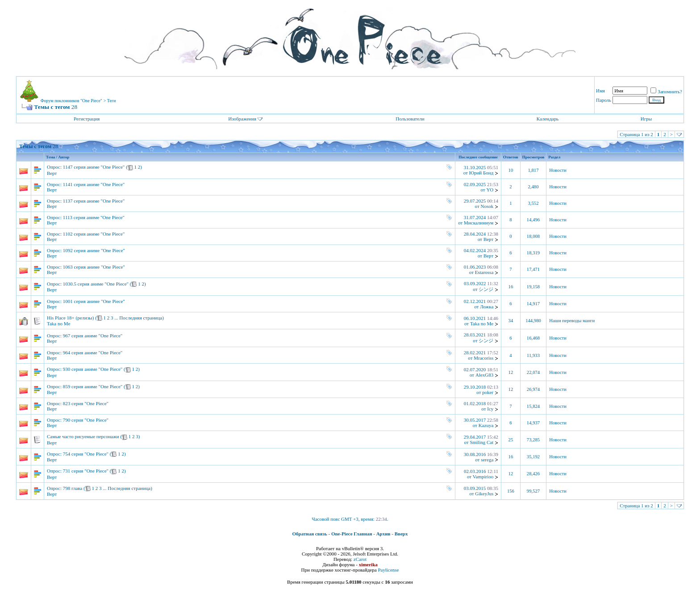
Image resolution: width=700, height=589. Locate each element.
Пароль (604, 100)
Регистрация (87, 119)
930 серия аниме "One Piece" (93, 369)
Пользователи (410, 119)
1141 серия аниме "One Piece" (94, 184)
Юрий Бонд (481, 173)
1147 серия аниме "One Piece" (94, 167)
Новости (558, 170)
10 (511, 170)
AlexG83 (484, 375)
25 (511, 440)
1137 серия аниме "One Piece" (94, 201)
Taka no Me (58, 324)
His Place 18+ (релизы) (70, 318)
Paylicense (388, 570)
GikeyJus (484, 494)
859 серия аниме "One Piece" (93, 386)
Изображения (242, 119)
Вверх (401, 534)
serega (487, 460)
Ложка (487, 307)
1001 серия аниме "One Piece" (94, 301)
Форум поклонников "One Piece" (71, 101)
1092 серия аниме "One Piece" (94, 250)
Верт (52, 173)
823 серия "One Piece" (86, 403)
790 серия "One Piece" (86, 420)
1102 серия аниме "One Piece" (94, 234)
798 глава (73, 488)
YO (490, 190)
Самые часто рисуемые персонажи (83, 436)
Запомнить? (666, 91)
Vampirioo (483, 477)
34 (511, 321)
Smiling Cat (481, 442)
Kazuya (486, 425)
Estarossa (484, 272)
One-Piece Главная (352, 534)
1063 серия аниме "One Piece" (94, 267)
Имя (600, 91)
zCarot (360, 559)
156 (511, 491)
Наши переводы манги (572, 321)
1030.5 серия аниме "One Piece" (96, 284)
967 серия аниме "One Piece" (93, 336)
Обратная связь (310, 534)
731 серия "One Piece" (86, 471)
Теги (112, 101)
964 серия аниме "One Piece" (93, 353)
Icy (490, 409)
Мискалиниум (479, 223)
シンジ (486, 289)
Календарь (548, 119)
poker (488, 392)
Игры (646, 119)
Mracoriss (483, 358)
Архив (383, 534)
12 (511, 372)
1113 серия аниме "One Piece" (94, 217)
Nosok (487, 206)
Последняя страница (141, 318)
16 (511, 287)
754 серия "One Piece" (86, 454)
